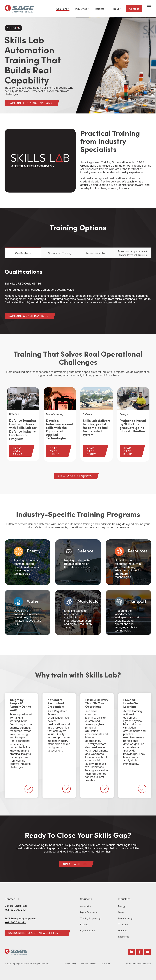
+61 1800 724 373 (15, 922)
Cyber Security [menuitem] (88, 931)
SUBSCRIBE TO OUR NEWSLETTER (33, 933)
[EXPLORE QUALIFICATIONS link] (28, 316)
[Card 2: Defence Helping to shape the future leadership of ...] (78, 562)
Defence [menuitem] (123, 931)
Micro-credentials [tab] (96, 253)
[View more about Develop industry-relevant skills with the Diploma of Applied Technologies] (60, 399)
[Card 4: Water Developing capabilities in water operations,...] (27, 613)
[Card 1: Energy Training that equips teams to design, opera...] (27, 562)
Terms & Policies (89, 964)
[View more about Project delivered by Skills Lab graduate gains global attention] (133, 399)
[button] (149, 6)
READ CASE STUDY (18, 451)
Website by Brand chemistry (139, 964)
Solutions (63, 9)
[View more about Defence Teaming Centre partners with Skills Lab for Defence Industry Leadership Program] (23, 399)
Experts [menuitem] (84, 924)
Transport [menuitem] (123, 924)
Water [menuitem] (121, 912)
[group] (23, 424)
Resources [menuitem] (124, 937)
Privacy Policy (71, 964)
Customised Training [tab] (60, 253)
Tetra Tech (106, 964)
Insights (100, 9)
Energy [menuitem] (122, 906)
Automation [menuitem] (86, 906)
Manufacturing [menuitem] (125, 918)
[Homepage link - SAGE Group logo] (16, 953)
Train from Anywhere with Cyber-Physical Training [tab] (133, 253)
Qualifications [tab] (23, 253)
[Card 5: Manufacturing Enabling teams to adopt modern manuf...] (78, 613)
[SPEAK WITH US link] (75, 864)
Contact (134, 9)
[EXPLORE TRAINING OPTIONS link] (30, 103)
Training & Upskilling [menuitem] (90, 918)
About (116, 9)
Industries (82, 9)
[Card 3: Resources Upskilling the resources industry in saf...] (129, 562)
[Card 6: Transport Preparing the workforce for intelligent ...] (129, 613)
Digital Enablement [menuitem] (90, 912)
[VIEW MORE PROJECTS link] (75, 476)
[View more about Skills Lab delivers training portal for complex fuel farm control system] (97, 399)
